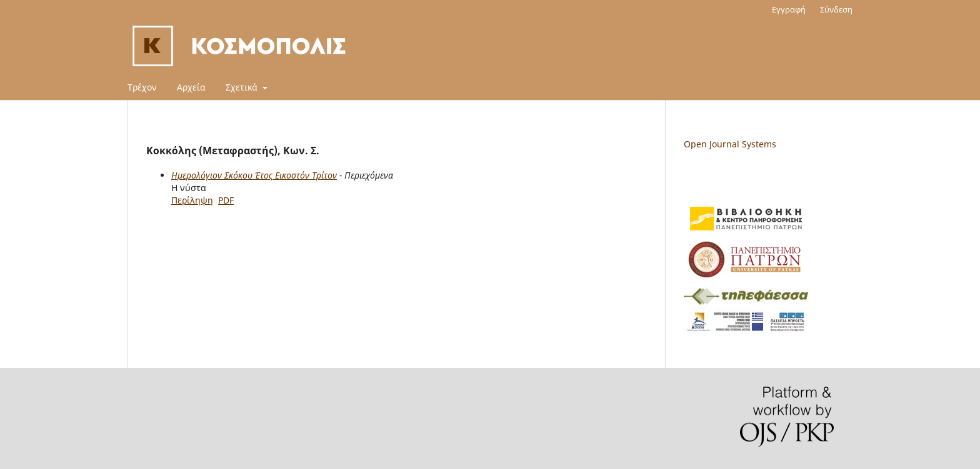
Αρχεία (191, 87)
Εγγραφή (789, 9)
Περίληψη (192, 200)
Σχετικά (243, 87)
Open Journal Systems (730, 144)
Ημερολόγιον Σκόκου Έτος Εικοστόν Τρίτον (254, 175)
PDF (226, 200)
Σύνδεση (836, 9)
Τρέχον (142, 87)
